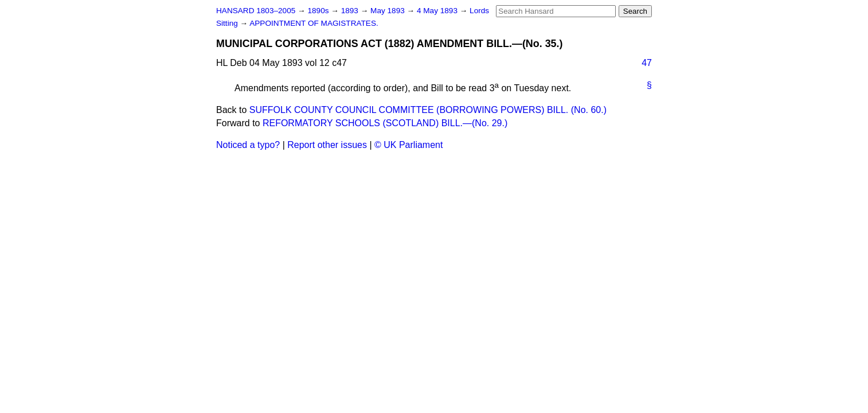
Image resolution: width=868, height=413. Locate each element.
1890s (319, 11)
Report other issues (327, 145)
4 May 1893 (438, 11)
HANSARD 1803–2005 (256, 11)
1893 (351, 11)
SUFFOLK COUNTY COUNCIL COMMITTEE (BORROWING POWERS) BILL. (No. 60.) (428, 110)
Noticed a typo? (248, 145)
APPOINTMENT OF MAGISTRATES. (314, 23)
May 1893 (388, 11)
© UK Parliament (408, 145)
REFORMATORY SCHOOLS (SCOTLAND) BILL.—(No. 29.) (385, 123)
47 (647, 63)
